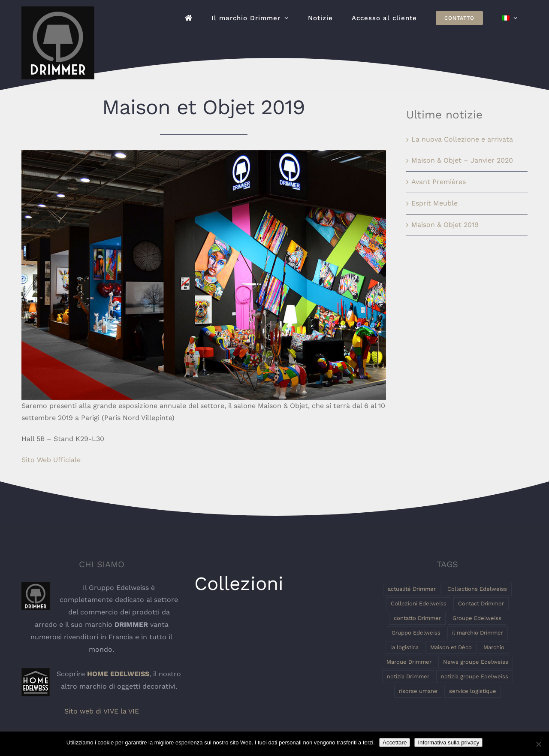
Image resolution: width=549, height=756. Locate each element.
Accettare (395, 742)
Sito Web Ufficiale (51, 460)
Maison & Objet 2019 (445, 225)
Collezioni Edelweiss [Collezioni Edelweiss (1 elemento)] (419, 603)
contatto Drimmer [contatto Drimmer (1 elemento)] (417, 618)
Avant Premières (439, 182)
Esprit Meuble (434, 203)
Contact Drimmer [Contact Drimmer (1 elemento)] (481, 603)
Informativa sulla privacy (448, 742)
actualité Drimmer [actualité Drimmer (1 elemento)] (412, 589)
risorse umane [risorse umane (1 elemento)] (418, 691)
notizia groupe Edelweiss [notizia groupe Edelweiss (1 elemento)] (475, 676)
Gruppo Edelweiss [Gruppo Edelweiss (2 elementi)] (416, 633)
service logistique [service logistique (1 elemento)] (473, 691)
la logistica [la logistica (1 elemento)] (404, 647)
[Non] (538, 744)
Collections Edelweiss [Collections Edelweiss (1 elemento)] (477, 589)
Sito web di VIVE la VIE (102, 711)
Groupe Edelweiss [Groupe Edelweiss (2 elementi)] (477, 618)
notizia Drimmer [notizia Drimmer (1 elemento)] (408, 676)
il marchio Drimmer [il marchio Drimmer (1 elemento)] (478, 633)
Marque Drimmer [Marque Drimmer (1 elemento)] (409, 662)
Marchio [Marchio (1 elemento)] (494, 647)
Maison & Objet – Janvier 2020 (462, 160)
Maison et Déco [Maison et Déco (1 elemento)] (451, 647)
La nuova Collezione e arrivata (462, 139)
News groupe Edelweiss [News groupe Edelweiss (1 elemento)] (476, 662)
